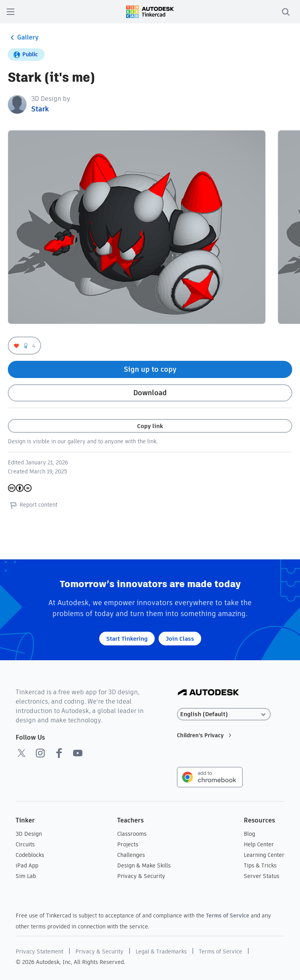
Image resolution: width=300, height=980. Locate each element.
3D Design (29, 834)
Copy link (150, 426)
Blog (249, 834)
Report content (33, 505)
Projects (128, 844)
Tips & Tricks (260, 865)
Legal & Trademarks (161, 951)
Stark (40, 109)
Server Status (262, 876)
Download (150, 393)
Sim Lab (26, 876)
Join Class (180, 639)
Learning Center (264, 855)
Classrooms (132, 834)
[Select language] (224, 714)
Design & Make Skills (144, 865)
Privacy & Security (141, 876)
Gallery (23, 38)
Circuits (25, 844)
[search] (286, 12)
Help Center (259, 844)
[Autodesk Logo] (208, 693)
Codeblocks (30, 855)
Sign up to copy (150, 369)
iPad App (27, 865)
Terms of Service (228, 916)
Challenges (131, 855)
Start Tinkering (127, 639)
